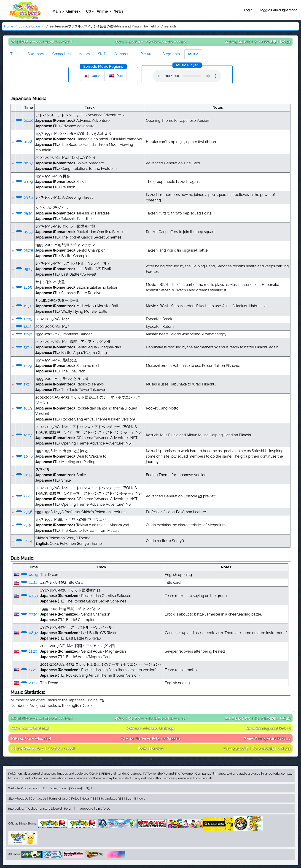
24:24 (28, 541)
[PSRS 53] (267, 738)
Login (248, 10)
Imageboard (85, 808)
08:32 (33, 633)
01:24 (33, 582)
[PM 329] (257, 749)
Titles (15, 54)
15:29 (28, 366)
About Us (21, 798)
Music (193, 54)
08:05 (28, 250)
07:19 (33, 614)
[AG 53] (258, 42)
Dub (116, 76)
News (118, 11)
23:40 (28, 525)
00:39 (34, 575)
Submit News (135, 798)
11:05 (28, 287)
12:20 (33, 651)
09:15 (28, 269)
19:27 (28, 435)
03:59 (28, 197)
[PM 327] (42, 749)
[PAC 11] (30, 728)
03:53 (33, 596)
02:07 (28, 163)
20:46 (28, 456)
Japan (92, 76)
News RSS (89, 798)
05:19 (28, 213)
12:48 (28, 334)
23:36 (28, 512)
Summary (36, 54)
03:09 (28, 182)
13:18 (28, 347)
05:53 (28, 232)
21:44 (28, 475)
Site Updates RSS (111, 798)
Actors (84, 54)
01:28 (28, 142)
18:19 (28, 408)
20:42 (33, 683)
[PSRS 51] (31, 738)
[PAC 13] (268, 728)
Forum (69, 808)
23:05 (28, 496)
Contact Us (39, 798)
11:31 (27, 306)
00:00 (29, 121)
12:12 (28, 327)
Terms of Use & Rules (64, 798)
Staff (102, 54)
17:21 (33, 670)
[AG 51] (41, 42)
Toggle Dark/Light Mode (279, 10)
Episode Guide (29, 26)
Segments (171, 54)
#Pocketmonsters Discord (43, 808)
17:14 (28, 384)
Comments (123, 54)
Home (9, 26)
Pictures (148, 54)
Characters (62, 54)
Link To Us (103, 808)
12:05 (28, 319)
